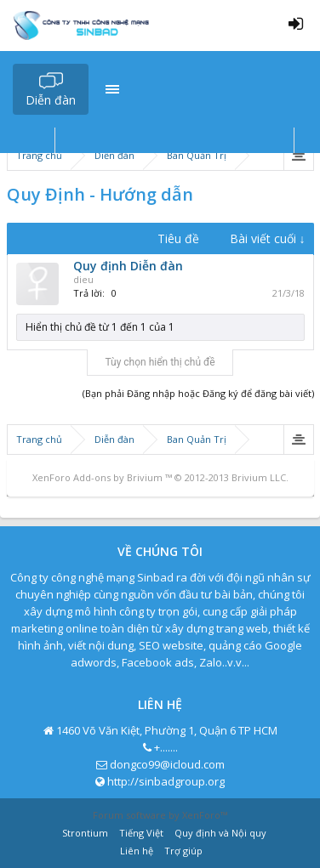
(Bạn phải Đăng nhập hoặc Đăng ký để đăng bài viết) (198, 393)
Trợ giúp (183, 851)
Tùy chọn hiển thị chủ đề (160, 362)
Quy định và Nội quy (220, 833)
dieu (83, 279)
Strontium (85, 833)
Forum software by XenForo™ (160, 815)
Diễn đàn (51, 100)
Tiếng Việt (141, 833)
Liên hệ (137, 851)
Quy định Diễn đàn (128, 266)
